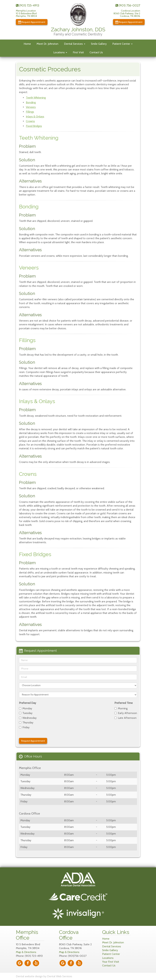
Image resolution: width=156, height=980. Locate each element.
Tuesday (26, 713)
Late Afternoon (125, 718)
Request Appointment (32, 22)
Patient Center (122, 44)
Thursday (26, 722)
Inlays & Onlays (35, 117)
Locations (60, 52)
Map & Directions (26, 952)
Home (27, 44)
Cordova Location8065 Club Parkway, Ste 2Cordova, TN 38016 (127, 13)
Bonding (31, 102)
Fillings (30, 112)
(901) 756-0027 (128, 6)
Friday (24, 727)
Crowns (30, 121)
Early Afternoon (126, 713)
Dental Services (75, 44)
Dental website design (29, 976)
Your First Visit (111, 962)
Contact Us (96, 52)
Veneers (31, 107)
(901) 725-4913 (28, 6)
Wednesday (28, 718)
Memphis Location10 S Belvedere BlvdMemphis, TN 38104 (26, 13)
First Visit (78, 52)
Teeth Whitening (36, 98)
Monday (26, 708)
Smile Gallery (99, 44)
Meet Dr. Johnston (47, 44)
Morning (121, 708)
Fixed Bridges (34, 126)
